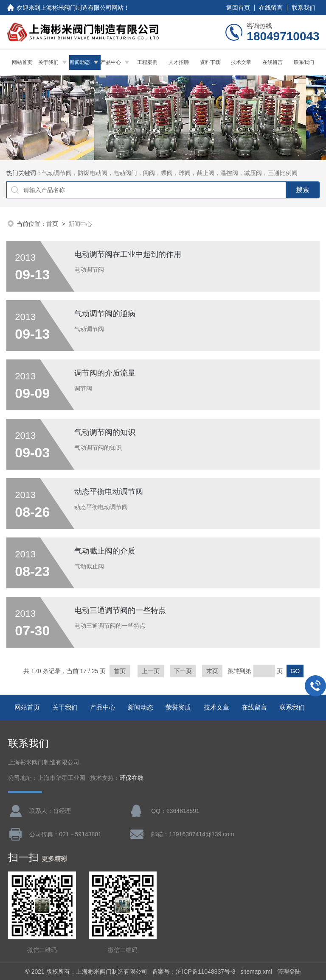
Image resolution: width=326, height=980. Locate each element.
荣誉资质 (178, 707)
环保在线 (132, 778)
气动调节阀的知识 (105, 432)
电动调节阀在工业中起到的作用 (128, 254)
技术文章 (241, 62)
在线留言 (271, 8)
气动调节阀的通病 (105, 314)
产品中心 (111, 62)
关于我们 (48, 62)
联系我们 (304, 8)
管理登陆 (289, 972)
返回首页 (238, 8)
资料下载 (210, 62)
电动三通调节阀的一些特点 (120, 610)
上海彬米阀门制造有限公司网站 (82, 8)
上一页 (151, 671)
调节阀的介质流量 (105, 373)
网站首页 (22, 62)
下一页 (183, 671)
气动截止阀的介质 (105, 551)
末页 (212, 671)
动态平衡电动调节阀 (109, 492)
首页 (52, 224)
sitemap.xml (256, 972)
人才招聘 (179, 62)
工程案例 (147, 62)
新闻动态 (80, 62)
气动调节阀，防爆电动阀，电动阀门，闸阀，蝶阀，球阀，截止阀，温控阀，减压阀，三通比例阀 (170, 173)
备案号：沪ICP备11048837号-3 (194, 972)
